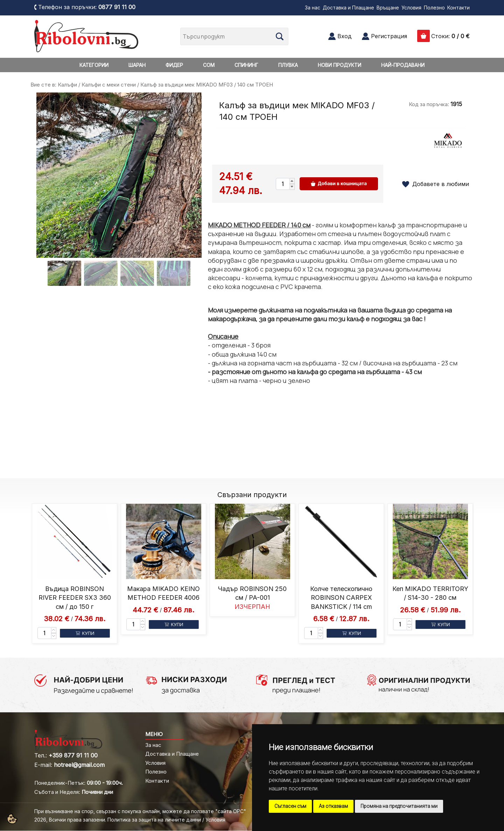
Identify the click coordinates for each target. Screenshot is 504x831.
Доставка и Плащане (348, 8)
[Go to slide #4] (174, 273)
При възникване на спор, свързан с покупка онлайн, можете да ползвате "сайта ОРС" (140, 811)
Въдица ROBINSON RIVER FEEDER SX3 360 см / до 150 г (75, 598)
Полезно (434, 8)
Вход (345, 36)
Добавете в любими (441, 184)
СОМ (209, 65)
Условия (411, 8)
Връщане (388, 8)
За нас (313, 8)
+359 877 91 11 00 (73, 755)
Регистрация (389, 36)
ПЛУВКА (288, 65)
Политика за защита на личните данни (154, 820)
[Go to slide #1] (64, 273)
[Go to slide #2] (101, 273)
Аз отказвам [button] (333, 806)
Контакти (458, 8)
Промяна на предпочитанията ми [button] (399, 806)
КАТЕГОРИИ (94, 65)
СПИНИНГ (246, 65)
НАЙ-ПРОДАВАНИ (403, 65)
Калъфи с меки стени (109, 85)
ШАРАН (137, 65)
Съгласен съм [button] (290, 806)
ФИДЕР (174, 65)
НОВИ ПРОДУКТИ (339, 65)
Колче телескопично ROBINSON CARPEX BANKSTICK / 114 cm (341, 598)
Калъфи (67, 85)
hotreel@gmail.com (79, 765)
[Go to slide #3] (137, 273)
